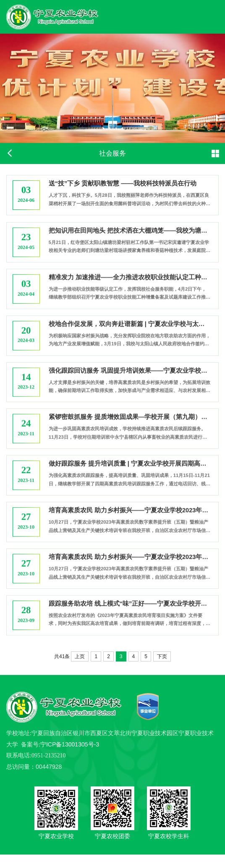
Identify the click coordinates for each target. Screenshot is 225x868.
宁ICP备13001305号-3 (70, 757)
